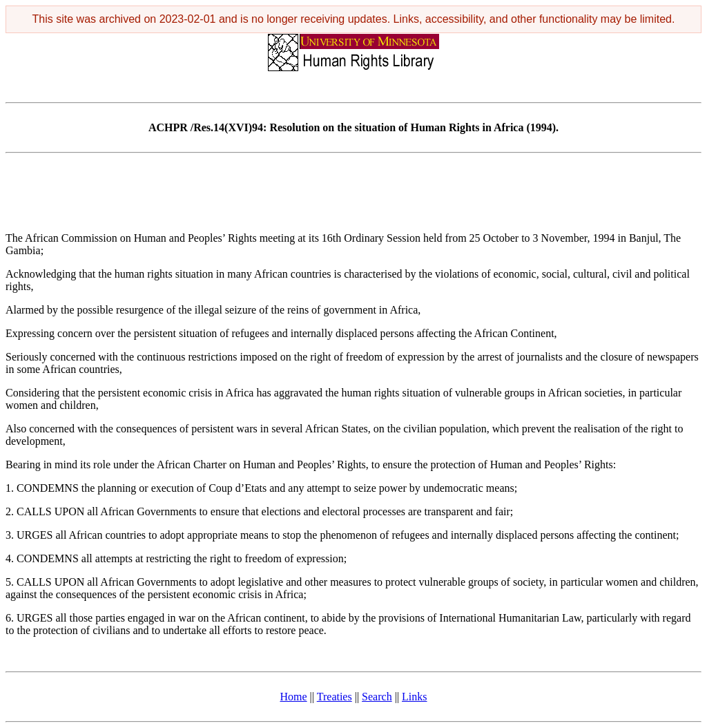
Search (377, 697)
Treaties (335, 697)
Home (294, 697)
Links (414, 697)
